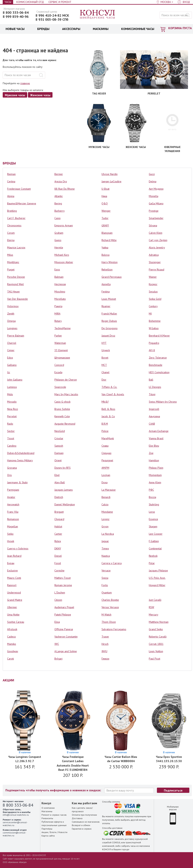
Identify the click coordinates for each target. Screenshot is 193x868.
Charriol (12, 343)
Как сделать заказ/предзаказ (82, 810)
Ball (151, 380)
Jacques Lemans (64, 490)
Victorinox (13, 306)
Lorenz (105, 519)
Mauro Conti (14, 578)
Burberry (60, 211)
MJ (150, 314)
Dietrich (59, 497)
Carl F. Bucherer (16, 218)
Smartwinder (156, 218)
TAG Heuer (14, 292)
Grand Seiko (156, 629)
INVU (104, 651)
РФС (151, 490)
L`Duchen (60, 593)
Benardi (106, 497)
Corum (11, 233)
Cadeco (11, 637)
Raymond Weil (15, 284)
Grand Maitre (15, 600)
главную (25, 83)
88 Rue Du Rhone (65, 189)
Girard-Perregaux (112, 277)
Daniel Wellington (65, 504)
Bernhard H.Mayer (159, 336)
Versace (106, 570)
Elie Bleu (154, 446)
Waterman (60, 343)
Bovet (105, 358)
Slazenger (155, 262)
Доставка (77, 818)
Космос (153, 284)
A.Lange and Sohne (66, 651)
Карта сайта (48, 836)
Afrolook (12, 629)
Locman (106, 475)
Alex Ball (60, 482)
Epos (57, 269)
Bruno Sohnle (62, 409)
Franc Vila (13, 512)
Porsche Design (16, 277)
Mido (10, 394)
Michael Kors (62, 255)
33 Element (61, 350)
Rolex (58, 541)
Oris (9, 475)
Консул (98, 14)
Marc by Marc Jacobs (66, 394)
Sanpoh (59, 446)
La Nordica (108, 534)
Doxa (105, 482)
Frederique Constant (19, 189)
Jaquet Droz (108, 336)
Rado (10, 424)
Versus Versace (110, 607)
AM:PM (105, 468)
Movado (12, 402)
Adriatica (154, 255)
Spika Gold (155, 299)
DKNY (58, 548)
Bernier (59, 174)
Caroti (11, 659)
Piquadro (154, 343)
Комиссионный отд (30, 2)
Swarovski (60, 387)
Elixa (57, 622)
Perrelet (12, 416)
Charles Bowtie (110, 600)
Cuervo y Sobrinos (18, 548)
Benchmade (156, 365)
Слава (105, 446)
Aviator (11, 497)
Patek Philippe (63, 615)
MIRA (57, 314)
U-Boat (105, 189)
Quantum (107, 593)
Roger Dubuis (109, 321)
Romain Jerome (63, 585)
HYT (104, 343)
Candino (12, 446)
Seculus (153, 292)
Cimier (11, 350)
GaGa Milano (156, 203)
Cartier (58, 534)
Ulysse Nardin (110, 174)
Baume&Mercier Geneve (22, 203)
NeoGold (60, 431)
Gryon (105, 526)
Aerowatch (13, 504)
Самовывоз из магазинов (86, 822)
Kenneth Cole (62, 416)
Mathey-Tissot (63, 578)
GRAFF (105, 225)
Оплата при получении (84, 815)
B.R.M (105, 424)
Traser (105, 637)
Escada (58, 372)
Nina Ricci (13, 409)
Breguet (59, 512)
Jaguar (105, 541)
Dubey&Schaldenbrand (21, 453)
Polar (152, 563)
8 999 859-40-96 (16, 17)
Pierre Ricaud (157, 269)
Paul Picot (154, 659)
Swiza (105, 578)
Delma (153, 181)
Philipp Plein (156, 468)
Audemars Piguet (64, 607)
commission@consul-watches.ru (14, 834)
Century (153, 306)
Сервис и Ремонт (60, 2)
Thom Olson (109, 622)
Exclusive (12, 570)
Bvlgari (58, 659)
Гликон (105, 659)
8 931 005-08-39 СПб (52, 20)
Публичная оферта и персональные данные (54, 823)
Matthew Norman (159, 622)
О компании (48, 808)
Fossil (58, 563)
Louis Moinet (109, 299)
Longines (12, 328)
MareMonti (108, 438)
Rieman (11, 174)
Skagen (153, 526)
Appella (106, 284)
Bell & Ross (108, 409)
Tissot (11, 438)
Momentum (155, 475)
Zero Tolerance (158, 358)
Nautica (106, 556)
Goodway (13, 651)
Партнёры (47, 829)
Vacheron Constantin (66, 637)
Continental (155, 548)
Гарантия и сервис (82, 829)
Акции (45, 832)
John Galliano (15, 380)
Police (105, 431)
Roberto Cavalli (158, 637)
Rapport (12, 585)
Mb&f (105, 402)
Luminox (12, 387)
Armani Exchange (159, 431)
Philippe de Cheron (66, 380)
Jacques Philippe (158, 570)
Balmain (59, 277)
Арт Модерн (156, 189)
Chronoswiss (14, 225)
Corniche (59, 570)
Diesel (58, 556)
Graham (59, 233)
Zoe (151, 453)
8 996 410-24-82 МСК (52, 15)
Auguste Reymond (65, 424)
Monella (154, 196)
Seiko (10, 534)
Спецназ (106, 453)
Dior (104, 380)
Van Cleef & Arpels (113, 394)
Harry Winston (110, 262)
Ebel (57, 475)
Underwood (14, 593)
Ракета (58, 306)
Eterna (11, 240)
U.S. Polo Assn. (157, 578)
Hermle (59, 247)
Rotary (58, 321)
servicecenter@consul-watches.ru (15, 824)
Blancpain (107, 233)
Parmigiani (13, 490)
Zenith (11, 314)
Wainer (153, 277)
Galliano (12, 365)
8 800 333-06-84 (16, 13)
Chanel (105, 372)
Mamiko (12, 644)
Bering (58, 203)
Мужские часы (15, 95)
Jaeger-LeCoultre (111, 181)
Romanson (13, 519)
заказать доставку (124, 839)
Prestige (154, 211)
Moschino (60, 292)
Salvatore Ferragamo (114, 629)
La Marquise (109, 490)
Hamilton (154, 460)
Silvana (153, 225)
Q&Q (105, 203)
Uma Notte (13, 615)
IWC (57, 644)
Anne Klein (155, 482)
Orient (58, 460)
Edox (10, 358)
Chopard (59, 519)
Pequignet (107, 460)
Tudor (105, 218)
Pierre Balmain (16, 336)
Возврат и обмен (81, 825)
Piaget (11, 269)
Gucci (152, 174)
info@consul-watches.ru (16, 815)
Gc (9, 372)
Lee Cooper (156, 534)
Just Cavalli (155, 600)
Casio (58, 218)
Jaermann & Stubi (17, 482)
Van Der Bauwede (17, 299)
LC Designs (155, 387)
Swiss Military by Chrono (163, 402)
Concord (59, 365)
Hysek (11, 541)
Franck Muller (109, 314)
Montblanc (13, 262)
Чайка (105, 247)
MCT (104, 365)
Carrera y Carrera (112, 563)
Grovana (12, 468)
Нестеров (60, 284)
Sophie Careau (16, 622)
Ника (104, 196)
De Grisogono (110, 328)
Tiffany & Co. (109, 387)
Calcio (105, 504)
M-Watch (106, 615)
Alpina (11, 196)
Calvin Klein (156, 233)
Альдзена (154, 416)
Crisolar (59, 438)
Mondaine (107, 512)
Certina (11, 181)
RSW (152, 607)
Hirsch (105, 644)
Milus (10, 255)
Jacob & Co (108, 416)
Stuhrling (154, 504)
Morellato (60, 299)
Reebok (153, 556)
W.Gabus (154, 328)
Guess (58, 240)
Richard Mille (109, 240)
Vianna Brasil (156, 438)
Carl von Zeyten (158, 240)
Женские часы (40, 95)
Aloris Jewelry (157, 247)
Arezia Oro (61, 181)
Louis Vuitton (156, 651)
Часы (8, 2)
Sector (11, 431)
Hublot (58, 526)
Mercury (154, 615)
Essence (153, 519)
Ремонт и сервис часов (54, 815)
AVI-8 (152, 350)
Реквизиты (47, 818)
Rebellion (107, 269)
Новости (63, 832)
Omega (11, 321)
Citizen (58, 600)
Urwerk (106, 350)
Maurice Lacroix (16, 247)
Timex (105, 548)
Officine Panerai (64, 629)
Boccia (152, 497)
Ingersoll (154, 409)
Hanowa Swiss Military (20, 460)
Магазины (47, 811)
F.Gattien (154, 541)
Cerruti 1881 (156, 644)
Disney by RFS (63, 468)
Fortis (105, 585)
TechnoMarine (63, 328)
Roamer (106, 306)
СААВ (152, 424)
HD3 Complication (159, 372)
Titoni (152, 394)
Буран (11, 563)
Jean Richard (14, 556)
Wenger (106, 211)
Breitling (12, 211)
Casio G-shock (62, 402)
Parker (58, 336)
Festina (106, 292)
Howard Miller (157, 585)
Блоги (53, 832)
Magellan (13, 526)
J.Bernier (12, 607)
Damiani (59, 453)
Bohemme (155, 321)
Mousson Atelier (64, 262)
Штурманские (62, 358)
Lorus (152, 512)
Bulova (105, 255)
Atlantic (59, 196)
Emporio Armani (64, 225)
